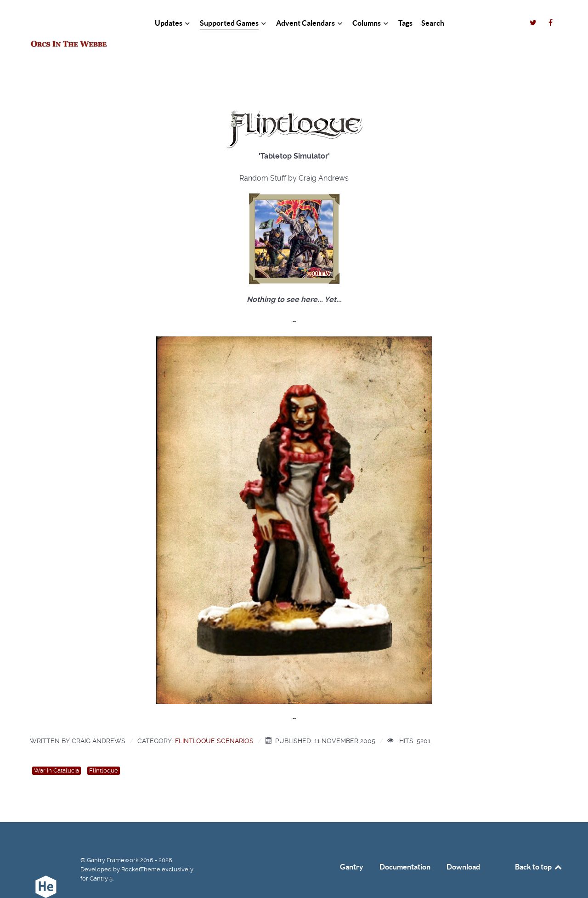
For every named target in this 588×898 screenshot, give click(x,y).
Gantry (352, 846)
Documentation (405, 846)
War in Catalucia (57, 750)
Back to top (539, 846)
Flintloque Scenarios (214, 720)
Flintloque (104, 750)
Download (463, 846)
